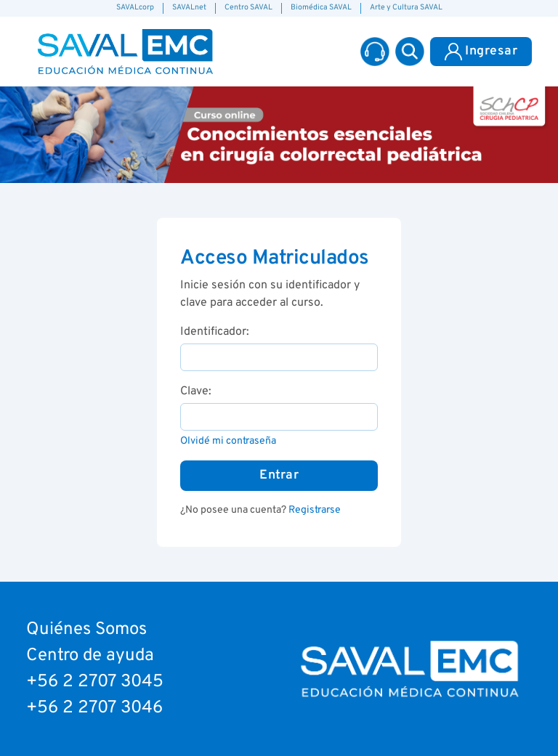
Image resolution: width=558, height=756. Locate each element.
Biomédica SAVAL (321, 8)
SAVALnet (189, 8)
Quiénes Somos (86, 630)
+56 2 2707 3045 (95, 682)
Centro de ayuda (90, 656)
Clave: (196, 391)
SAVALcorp (135, 8)
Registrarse (315, 510)
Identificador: (215, 332)
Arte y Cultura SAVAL (406, 8)
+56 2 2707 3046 (94, 708)
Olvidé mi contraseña (228, 441)
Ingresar (481, 52)
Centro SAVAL (248, 8)
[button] (410, 52)
